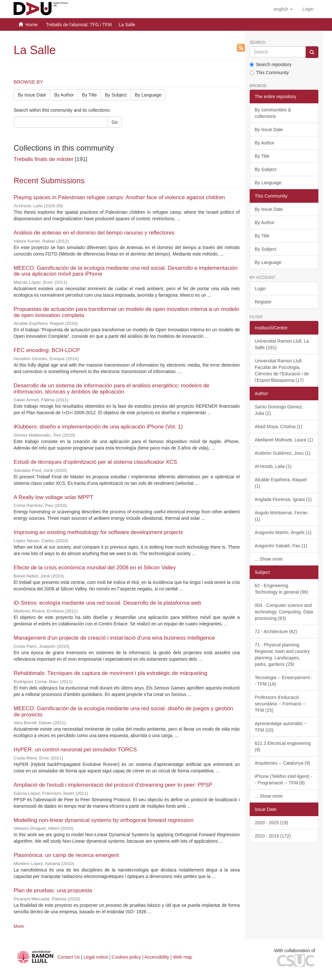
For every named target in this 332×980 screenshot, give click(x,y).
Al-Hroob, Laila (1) (273, 466)
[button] (283, 9)
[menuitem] (308, 9)
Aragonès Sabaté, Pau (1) (281, 546)
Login (260, 289)
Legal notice (96, 957)
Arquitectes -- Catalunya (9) (283, 763)
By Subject (116, 95)
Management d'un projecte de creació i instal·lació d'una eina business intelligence (114, 638)
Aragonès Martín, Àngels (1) (283, 532)
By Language (148, 95)
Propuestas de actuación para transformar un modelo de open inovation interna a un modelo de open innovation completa (126, 312)
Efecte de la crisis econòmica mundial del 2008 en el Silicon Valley (95, 568)
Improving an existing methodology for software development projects (98, 532)
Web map (183, 957)
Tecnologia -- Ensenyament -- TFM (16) (284, 681)
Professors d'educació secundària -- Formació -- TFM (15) (280, 704)
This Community (269, 73)
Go (115, 122)
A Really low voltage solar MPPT (53, 497)
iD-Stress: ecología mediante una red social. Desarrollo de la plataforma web (107, 603)
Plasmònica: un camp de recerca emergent (66, 855)
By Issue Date (32, 95)
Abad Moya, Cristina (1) (279, 427)
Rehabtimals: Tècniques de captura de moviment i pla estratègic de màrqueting (110, 673)
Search (258, 43)
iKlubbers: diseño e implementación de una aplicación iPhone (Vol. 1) (98, 427)
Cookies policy (126, 957)
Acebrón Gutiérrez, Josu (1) (283, 453)
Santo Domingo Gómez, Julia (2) (279, 410)
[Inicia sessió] (308, 9)
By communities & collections (273, 113)
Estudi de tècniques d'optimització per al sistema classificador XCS (95, 462)
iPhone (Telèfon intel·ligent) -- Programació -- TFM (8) (284, 780)
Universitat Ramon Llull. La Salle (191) (282, 344)
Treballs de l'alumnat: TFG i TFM (79, 25)
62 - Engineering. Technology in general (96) (282, 589)
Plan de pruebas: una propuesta (53, 890)
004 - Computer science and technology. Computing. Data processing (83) (284, 612)
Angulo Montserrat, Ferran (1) (281, 516)
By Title (89, 95)
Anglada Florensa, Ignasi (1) (283, 499)
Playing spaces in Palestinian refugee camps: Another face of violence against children (119, 197)
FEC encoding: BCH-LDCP (47, 350)
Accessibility (157, 957)
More (19, 926)
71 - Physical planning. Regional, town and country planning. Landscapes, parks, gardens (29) (282, 655)
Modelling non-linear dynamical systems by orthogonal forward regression (104, 820)
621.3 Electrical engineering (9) (283, 746)
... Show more (269, 559)
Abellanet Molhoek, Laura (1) (284, 440)
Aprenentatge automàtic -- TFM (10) (281, 727)
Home (32, 25)
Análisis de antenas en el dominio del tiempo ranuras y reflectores (94, 233)
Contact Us (69, 957)
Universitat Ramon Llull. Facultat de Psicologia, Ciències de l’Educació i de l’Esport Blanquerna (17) (282, 370)
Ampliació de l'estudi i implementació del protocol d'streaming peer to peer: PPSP (113, 785)
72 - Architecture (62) (276, 632)
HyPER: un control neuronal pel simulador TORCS (75, 750)
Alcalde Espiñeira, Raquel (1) (281, 483)
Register (263, 302)
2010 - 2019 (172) (273, 836)
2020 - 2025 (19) (272, 823)
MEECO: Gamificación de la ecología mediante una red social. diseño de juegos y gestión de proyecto (123, 712)
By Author (64, 95)
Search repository (271, 64)
